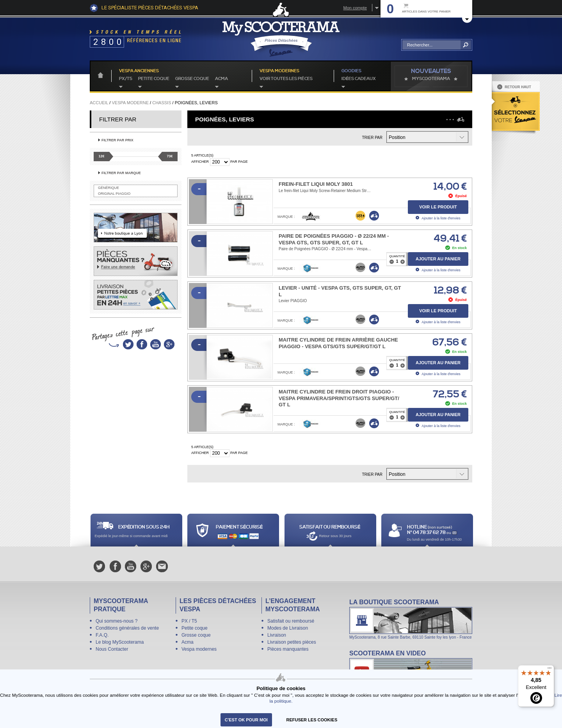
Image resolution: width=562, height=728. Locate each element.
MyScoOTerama (431, 79)
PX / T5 (189, 621)
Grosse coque (192, 79)
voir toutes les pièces (286, 79)
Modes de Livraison (288, 628)
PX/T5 (126, 79)
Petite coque (154, 79)
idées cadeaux (359, 79)
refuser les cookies (312, 720)
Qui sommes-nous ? (116, 621)
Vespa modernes (199, 649)
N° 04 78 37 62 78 (427, 533)
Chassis (162, 103)
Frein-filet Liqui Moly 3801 (316, 184)
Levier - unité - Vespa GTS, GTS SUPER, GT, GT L (340, 291)
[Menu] (550, 670)
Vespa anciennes (139, 71)
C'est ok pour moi (246, 720)
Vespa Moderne (130, 103)
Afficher (200, 162)
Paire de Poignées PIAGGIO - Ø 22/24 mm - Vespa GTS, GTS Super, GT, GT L (334, 239)
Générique (108, 188)
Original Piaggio (114, 194)
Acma (221, 79)
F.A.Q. (102, 635)
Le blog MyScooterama (120, 642)
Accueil (99, 103)
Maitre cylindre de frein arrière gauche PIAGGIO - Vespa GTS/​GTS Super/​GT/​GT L (338, 343)
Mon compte (355, 8)
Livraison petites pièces (292, 642)
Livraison (277, 635)
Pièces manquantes (288, 649)
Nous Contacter (112, 649)
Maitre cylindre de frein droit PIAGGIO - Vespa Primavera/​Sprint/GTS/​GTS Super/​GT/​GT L (339, 398)
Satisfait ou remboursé (291, 621)
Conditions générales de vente (127, 628)
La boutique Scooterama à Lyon (411, 619)
